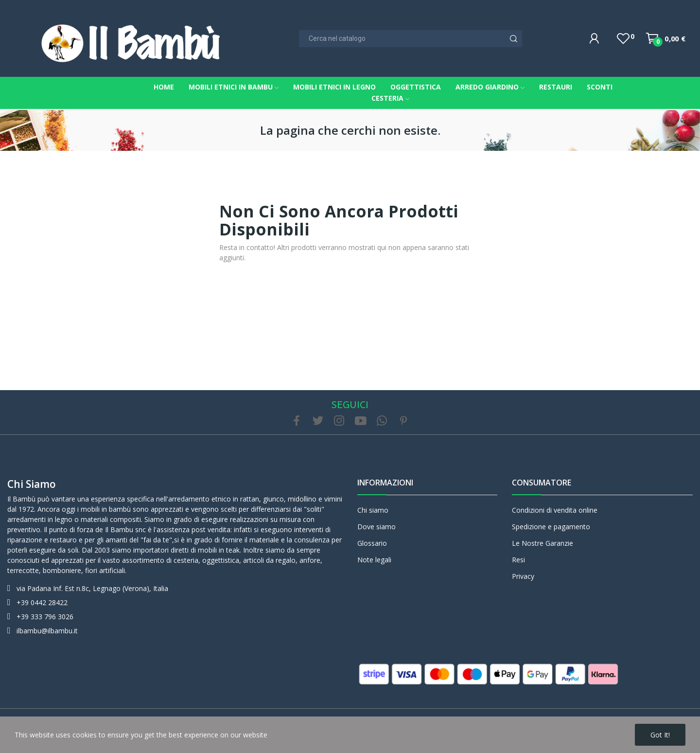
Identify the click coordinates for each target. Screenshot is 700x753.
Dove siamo (376, 527)
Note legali (374, 560)
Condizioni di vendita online (555, 510)
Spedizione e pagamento (551, 527)
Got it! (660, 735)
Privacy (523, 576)
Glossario (372, 543)
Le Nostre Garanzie (542, 543)
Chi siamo (32, 484)
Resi (518, 560)
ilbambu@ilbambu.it (47, 631)
